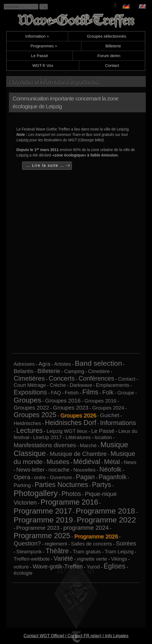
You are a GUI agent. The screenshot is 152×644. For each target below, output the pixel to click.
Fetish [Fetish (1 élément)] (72, 393)
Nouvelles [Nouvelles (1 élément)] (85, 470)
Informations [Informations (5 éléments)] (118, 423)
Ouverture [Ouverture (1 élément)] (61, 477)
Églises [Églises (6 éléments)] (115, 566)
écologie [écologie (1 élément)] (23, 573)
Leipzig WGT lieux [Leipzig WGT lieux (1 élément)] (67, 431)
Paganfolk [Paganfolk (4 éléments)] (112, 477)
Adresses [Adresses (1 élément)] (24, 364)
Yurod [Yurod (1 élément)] (93, 567)
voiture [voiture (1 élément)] (21, 567)
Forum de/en (109, 56)
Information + (37, 36)
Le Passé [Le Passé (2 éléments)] (103, 431)
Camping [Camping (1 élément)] (74, 371)
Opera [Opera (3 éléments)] (22, 477)
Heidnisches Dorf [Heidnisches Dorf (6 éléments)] (70, 423)
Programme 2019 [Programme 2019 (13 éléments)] (43, 520)
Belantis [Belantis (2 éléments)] (24, 371)
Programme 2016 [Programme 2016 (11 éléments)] (69, 502)
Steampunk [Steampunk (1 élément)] (29, 552)
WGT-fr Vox (43, 65)
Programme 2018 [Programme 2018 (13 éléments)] (105, 511)
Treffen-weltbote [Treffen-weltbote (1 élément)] (32, 559)
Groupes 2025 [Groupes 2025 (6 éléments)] (35, 415)
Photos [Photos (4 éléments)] (71, 494)
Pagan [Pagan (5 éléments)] (85, 477)
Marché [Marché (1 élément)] (88, 445)
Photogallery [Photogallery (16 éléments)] (36, 493)
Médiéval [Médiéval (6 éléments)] (87, 462)
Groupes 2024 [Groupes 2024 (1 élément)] (108, 408)
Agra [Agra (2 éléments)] (45, 364)
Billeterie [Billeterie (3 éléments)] (49, 371)
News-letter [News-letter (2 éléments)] (30, 470)
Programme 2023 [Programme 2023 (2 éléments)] (38, 528)
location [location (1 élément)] (103, 437)
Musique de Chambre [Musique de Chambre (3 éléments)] (78, 454)
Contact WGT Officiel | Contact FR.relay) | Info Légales (76, 636)
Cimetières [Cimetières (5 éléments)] (29, 378)
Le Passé (40, 56)
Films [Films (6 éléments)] (90, 392)
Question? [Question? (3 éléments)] (27, 543)
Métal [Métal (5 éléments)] (112, 462)
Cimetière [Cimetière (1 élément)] (99, 371)
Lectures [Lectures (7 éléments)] (29, 430)
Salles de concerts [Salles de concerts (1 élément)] (92, 544)
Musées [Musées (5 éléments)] (58, 462)
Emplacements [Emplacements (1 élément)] (113, 385)
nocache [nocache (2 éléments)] (59, 470)
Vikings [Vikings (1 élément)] (119, 559)
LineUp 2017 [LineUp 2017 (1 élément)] (48, 437)
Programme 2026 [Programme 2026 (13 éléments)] (96, 536)
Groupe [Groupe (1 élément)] (126, 393)
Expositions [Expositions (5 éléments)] (31, 392)
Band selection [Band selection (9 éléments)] (98, 363)
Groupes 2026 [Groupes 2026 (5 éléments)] (78, 415)
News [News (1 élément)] (130, 462)
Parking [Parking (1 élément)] (22, 485)
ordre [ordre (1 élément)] (40, 477)
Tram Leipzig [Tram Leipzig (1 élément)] (119, 552)
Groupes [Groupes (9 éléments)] (28, 400)
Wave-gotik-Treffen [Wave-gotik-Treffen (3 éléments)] (58, 566)
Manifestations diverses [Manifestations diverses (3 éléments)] (45, 445)
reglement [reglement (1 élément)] (56, 544)
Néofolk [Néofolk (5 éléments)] (110, 469)
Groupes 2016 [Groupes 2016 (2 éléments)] (63, 401)
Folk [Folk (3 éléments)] (108, 392)
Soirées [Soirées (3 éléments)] (126, 543)
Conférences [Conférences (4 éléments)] (96, 378)
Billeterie (113, 46)
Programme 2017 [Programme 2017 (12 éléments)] (43, 511)
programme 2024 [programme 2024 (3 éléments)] (86, 528)
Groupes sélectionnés (107, 36)
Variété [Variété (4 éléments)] (63, 558)
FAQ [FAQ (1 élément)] (56, 393)
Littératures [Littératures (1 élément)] (78, 437)
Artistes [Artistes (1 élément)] (63, 364)
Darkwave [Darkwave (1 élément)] (81, 385)
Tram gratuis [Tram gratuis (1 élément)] (87, 552)
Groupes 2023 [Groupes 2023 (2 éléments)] (71, 408)
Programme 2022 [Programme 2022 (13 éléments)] (106, 520)
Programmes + (44, 46)
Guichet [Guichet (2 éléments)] (109, 415)
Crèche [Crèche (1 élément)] (58, 385)
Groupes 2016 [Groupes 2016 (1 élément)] (100, 401)
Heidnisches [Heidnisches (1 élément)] (28, 423)
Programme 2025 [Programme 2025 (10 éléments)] (42, 536)
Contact (112, 65)
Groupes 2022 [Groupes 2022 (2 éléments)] (31, 408)
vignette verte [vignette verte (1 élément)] (92, 559)
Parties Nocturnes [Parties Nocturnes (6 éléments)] (61, 485)
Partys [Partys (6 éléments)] (102, 485)
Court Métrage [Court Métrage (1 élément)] (30, 385)
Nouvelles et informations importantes (53, 81)
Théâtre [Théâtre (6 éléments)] (57, 551)
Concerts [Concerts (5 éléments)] (62, 378)
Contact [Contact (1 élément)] (127, 379)
